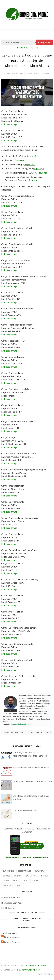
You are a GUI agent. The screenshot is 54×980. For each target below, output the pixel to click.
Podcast (17, 881)
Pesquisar (44, 42)
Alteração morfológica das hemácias (31, 767)
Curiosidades (8, 871)
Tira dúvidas (8, 886)
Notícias (45, 876)
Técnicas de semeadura (25, 810)
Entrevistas (40, 871)
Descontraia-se (24, 871)
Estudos (6, 876)
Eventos (17, 876)
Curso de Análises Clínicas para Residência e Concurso (27, 830)
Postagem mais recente (13, 733)
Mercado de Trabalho (27, 48)
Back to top (45, 974)
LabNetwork (8, 908)
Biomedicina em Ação (12, 903)
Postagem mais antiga (41, 733)
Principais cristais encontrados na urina (33, 781)
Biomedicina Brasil (11, 897)
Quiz (26, 881)
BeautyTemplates (31, 970)
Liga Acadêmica (31, 876)
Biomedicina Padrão (35, 966)
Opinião (6, 881)
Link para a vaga (9, 124)
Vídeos (20, 886)
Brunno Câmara (12, 937)
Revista (35, 881)
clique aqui (31, 156)
